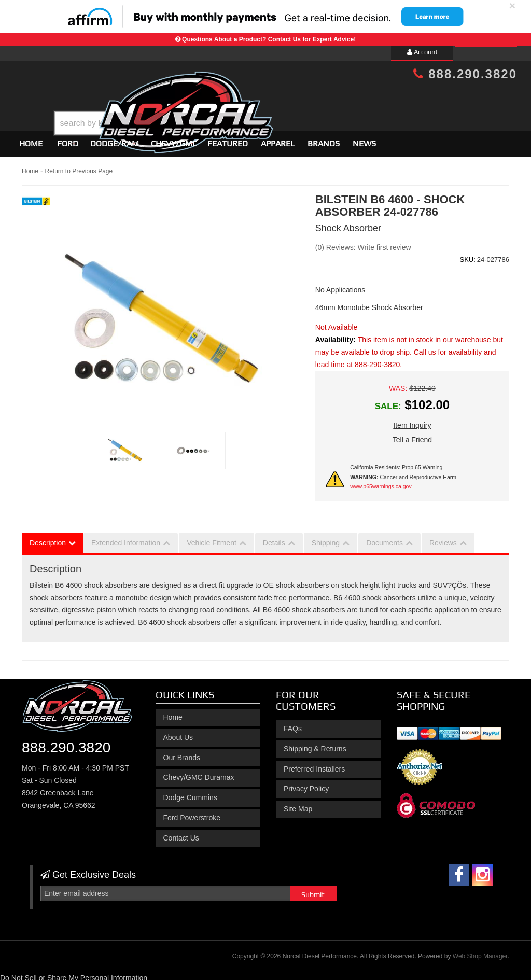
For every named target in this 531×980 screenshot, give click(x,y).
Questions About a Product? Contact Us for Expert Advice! (269, 39)
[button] (274, 97)
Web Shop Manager (480, 951)
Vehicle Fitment (212, 538)
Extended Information (126, 538)
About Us (178, 733)
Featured (228, 139)
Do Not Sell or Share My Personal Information (74, 973)
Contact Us (181, 833)
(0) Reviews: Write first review (363, 243)
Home (31, 139)
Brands (324, 139)
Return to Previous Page (79, 166)
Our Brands (182, 753)
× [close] (512, 5)
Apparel (278, 139)
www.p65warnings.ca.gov (381, 482)
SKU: (467, 255)
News (364, 139)
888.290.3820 (465, 74)
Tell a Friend (412, 435)
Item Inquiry (412, 421)
